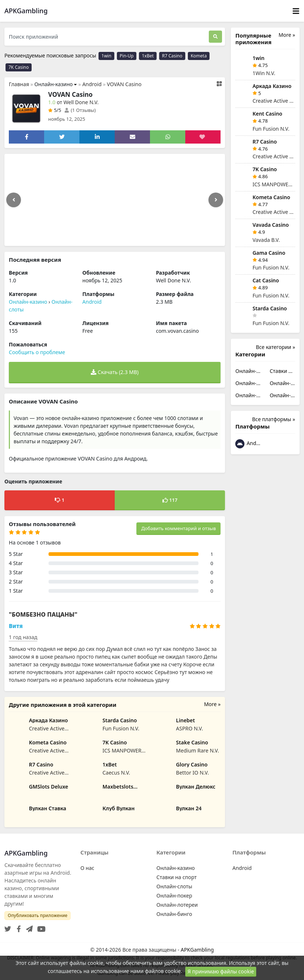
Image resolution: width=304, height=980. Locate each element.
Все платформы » (274, 419)
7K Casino (19, 67)
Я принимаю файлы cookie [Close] (221, 971)
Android (92, 84)
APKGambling (197, 950)
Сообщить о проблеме (37, 352)
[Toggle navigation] (296, 11)
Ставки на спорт (282, 371)
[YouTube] (40, 927)
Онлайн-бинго (282, 395)
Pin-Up (127, 56)
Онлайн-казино (53, 84)
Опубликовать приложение (37, 915)
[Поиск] (215, 37)
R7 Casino (172, 56)
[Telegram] (28, 927)
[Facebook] (17, 927)
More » (212, 704)
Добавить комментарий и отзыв (178, 528)
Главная (19, 84)
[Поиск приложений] (107, 37)
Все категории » (276, 347)
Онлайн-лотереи (248, 395)
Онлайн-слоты (248, 383)
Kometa (199, 56)
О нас (87, 868)
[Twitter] (8, 927)
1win (106, 56)
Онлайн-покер (282, 383)
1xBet (148, 56)
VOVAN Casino (124, 84)
